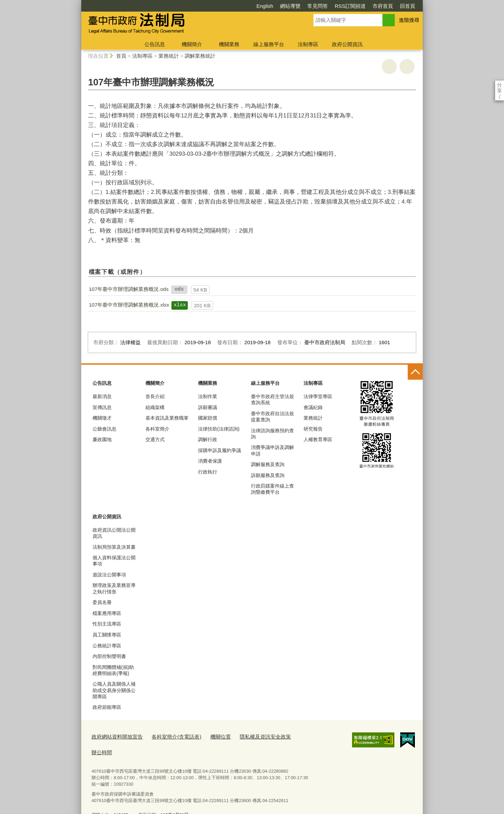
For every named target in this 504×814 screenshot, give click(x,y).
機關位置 (206, 736)
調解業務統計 (200, 56)
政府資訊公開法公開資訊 (114, 533)
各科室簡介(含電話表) (166, 736)
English (226, 6)
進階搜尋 (409, 20)
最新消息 (102, 396)
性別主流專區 (107, 624)
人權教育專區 (318, 439)
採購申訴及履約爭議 (220, 450)
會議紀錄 (313, 407)
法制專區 (308, 44)
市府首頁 (344, 6)
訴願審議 (208, 407)
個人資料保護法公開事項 (114, 561)
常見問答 (278, 6)
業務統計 (169, 56)
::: (78, 3)
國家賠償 (208, 418)
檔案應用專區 (107, 613)
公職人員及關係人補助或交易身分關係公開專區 (114, 690)
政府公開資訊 (347, 44)
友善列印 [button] (389, 67)
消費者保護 (210, 461)
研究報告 (313, 429)
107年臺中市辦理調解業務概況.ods (129, 289)
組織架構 (155, 407)
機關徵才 (102, 418)
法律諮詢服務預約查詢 (272, 434)
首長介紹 (155, 396)
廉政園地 (102, 439)
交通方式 (155, 439)
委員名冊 (102, 602)
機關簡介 (192, 44)
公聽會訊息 (104, 429)
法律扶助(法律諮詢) (219, 429)
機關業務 (229, 44)
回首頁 (368, 6)
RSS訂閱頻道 (311, 6)
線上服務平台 (269, 44)
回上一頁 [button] (407, 67)
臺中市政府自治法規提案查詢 (272, 417)
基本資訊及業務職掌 (167, 418)
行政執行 (208, 472)
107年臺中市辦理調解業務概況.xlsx (129, 305)
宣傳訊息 (102, 407)
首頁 (121, 56)
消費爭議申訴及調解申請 (272, 450)
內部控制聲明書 (109, 656)
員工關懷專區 (107, 635)
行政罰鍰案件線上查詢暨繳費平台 (272, 489)
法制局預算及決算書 (114, 547)
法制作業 (208, 396)
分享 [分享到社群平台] (499, 85)
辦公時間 (286, 736)
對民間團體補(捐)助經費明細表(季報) (113, 670)
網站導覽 (251, 6)
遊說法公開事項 (109, 575)
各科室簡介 (157, 429)
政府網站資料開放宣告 (114, 736)
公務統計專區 (107, 646)
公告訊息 (155, 44)
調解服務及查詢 (268, 464)
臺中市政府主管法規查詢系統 (272, 399)
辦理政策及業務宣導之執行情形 (114, 588)
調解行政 (208, 439)
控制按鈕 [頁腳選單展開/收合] (415, 372)
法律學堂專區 (318, 396)
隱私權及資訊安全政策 (246, 736)
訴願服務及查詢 (268, 475)
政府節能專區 (107, 707)
